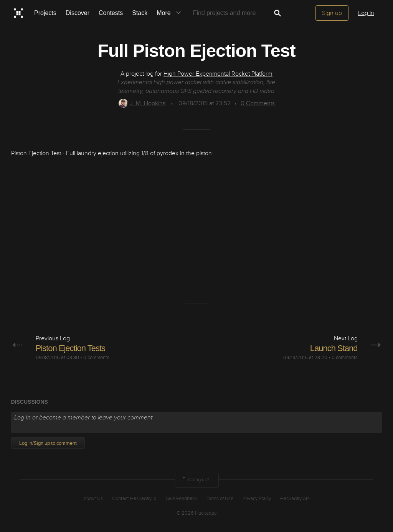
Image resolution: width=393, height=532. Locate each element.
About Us (93, 499)
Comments (258, 103)
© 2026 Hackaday (196, 513)
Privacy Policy (257, 499)
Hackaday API (295, 499)
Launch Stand (334, 348)
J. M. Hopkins (142, 103)
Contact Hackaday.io (134, 499)
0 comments (96, 358)
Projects (45, 13)
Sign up (332, 13)
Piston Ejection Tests (71, 348)
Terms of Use (220, 499)
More (170, 13)
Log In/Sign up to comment (48, 443)
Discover (78, 13)
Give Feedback (181, 499)
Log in (366, 13)
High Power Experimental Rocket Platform (218, 74)
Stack (140, 13)
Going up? (195, 480)
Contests (111, 13)
